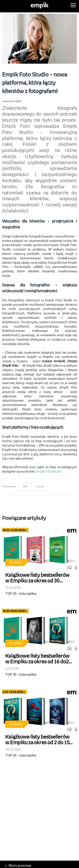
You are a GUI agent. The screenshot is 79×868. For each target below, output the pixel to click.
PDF (25, 487)
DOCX (40, 487)
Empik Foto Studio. (49, 472)
